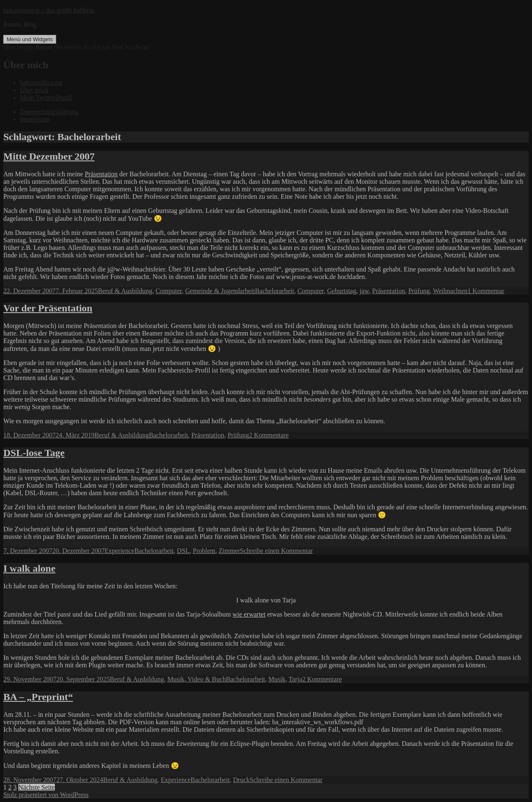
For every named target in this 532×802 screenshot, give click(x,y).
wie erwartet (249, 614)
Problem (204, 551)
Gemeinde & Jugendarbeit (220, 291)
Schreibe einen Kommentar (277, 551)
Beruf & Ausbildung (125, 291)
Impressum (35, 119)
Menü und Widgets (30, 39)
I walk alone (29, 568)
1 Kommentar (486, 291)
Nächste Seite (37, 787)
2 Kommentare (269, 435)
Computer (169, 291)
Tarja (295, 679)
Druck (241, 780)
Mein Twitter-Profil (46, 97)
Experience (119, 551)
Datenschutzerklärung (49, 112)
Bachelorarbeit (274, 291)
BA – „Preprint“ (38, 697)
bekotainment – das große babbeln (49, 10)
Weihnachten (450, 291)
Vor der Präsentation (48, 308)
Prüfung (419, 291)
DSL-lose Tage (34, 453)
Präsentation (101, 174)
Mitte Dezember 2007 (49, 156)
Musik (277, 679)
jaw (364, 291)
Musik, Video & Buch (197, 679)
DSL (183, 551)
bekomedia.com (41, 83)
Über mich (34, 90)
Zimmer (229, 551)
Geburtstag (342, 291)
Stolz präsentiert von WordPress (46, 795)
